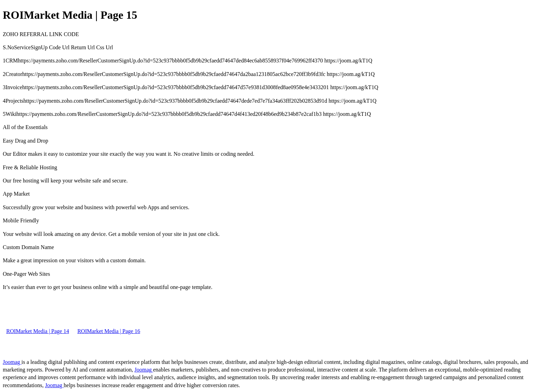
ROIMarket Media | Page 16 (109, 331)
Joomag (12, 362)
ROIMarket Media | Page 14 (38, 331)
